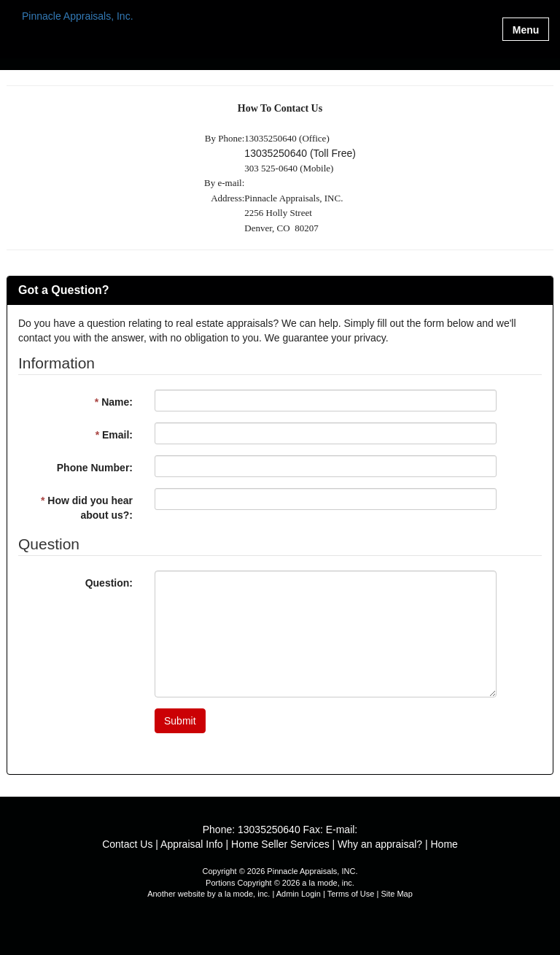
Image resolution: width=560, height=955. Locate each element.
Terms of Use (351, 894)
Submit (180, 721)
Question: (109, 583)
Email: (114, 435)
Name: (114, 402)
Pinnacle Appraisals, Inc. (78, 16)
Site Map (396, 894)
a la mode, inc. (244, 894)
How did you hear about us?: (87, 508)
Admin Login (299, 894)
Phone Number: (95, 468)
